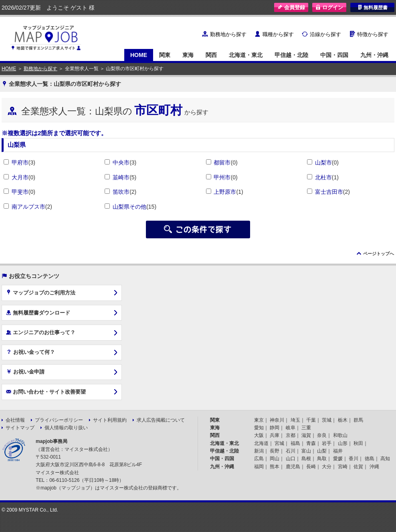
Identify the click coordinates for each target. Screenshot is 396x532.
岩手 (327, 443)
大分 (327, 467)
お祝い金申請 (25, 372)
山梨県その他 (129, 207)
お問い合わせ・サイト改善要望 (46, 392)
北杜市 (323, 177)
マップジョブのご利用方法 (41, 292)
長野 (275, 451)
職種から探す (278, 34)
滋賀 (306, 435)
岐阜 (291, 428)
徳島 (370, 459)
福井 (338, 451)
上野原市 (225, 192)
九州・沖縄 (374, 55)
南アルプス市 (28, 207)
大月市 (20, 177)
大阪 (259, 435)
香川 (354, 459)
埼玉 (295, 420)
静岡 (275, 428)
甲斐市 (20, 192)
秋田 (358, 443)
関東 (165, 55)
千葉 (311, 420)
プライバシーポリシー (59, 420)
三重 (306, 428)
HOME (139, 55)
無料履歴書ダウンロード (38, 313)
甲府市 (20, 162)
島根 (306, 459)
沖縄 (374, 467)
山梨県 (17, 145)
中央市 (121, 162)
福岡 (259, 467)
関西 (211, 55)
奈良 (322, 435)
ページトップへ (379, 254)
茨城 (327, 420)
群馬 (358, 420)
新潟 (259, 451)
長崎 (311, 467)
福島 (295, 443)
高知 (385, 459)
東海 (188, 55)
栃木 (343, 420)
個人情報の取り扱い (66, 428)
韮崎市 (121, 177)
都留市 (222, 162)
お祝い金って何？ (30, 352)
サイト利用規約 (110, 420)
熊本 (275, 467)
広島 (259, 459)
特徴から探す (373, 34)
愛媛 (338, 459)
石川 (291, 451)
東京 (259, 420)
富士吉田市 (329, 192)
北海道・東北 (246, 55)
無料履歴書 (373, 7)
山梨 (322, 451)
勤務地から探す (228, 34)
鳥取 (322, 459)
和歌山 (340, 435)
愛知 (259, 428)
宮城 (279, 443)
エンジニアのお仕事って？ (41, 332)
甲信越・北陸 (291, 55)
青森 (311, 443)
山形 (343, 443)
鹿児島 (293, 467)
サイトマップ (20, 428)
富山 (306, 451)
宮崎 (343, 467)
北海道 (261, 443)
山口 (291, 459)
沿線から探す (325, 34)
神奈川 (277, 420)
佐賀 (358, 467)
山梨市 (323, 162)
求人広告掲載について (161, 420)
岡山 (275, 459)
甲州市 (222, 177)
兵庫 (275, 435)
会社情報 (15, 420)
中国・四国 (334, 55)
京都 (291, 435)
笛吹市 (121, 192)
